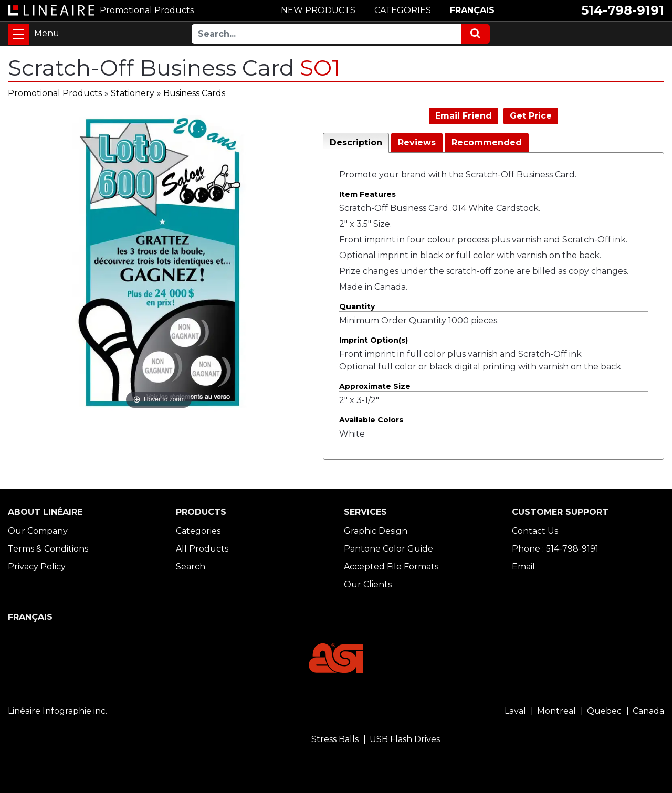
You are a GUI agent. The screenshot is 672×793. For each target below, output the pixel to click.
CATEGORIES (403, 10)
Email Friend (464, 116)
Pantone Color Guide (388, 549)
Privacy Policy (37, 567)
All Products (202, 549)
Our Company (38, 531)
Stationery (133, 93)
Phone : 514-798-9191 (555, 549)
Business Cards (194, 93)
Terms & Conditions (48, 549)
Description (356, 142)
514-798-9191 (623, 10)
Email (523, 567)
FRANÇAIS (472, 10)
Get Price (531, 116)
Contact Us (535, 531)
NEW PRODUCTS (318, 10)
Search (191, 567)
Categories (198, 531)
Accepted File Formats (391, 567)
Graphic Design (376, 531)
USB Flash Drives (405, 739)
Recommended (487, 142)
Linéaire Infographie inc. (57, 711)
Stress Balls (335, 739)
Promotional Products (55, 93)
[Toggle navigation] (18, 34)
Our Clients (368, 584)
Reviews (417, 142)
